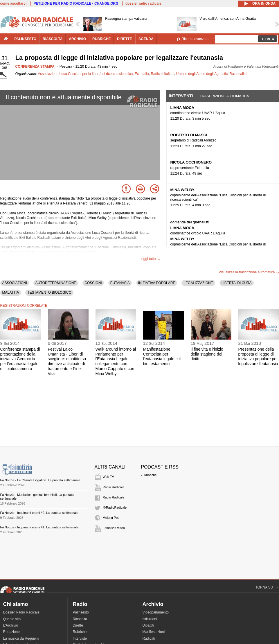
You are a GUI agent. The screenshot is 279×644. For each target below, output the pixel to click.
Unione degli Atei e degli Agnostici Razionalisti (212, 74)
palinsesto (26, 39)
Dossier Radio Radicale (21, 612)
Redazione (11, 632)
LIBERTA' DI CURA (237, 283)
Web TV (108, 477)
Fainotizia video (114, 528)
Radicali (149, 638)
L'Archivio (11, 625)
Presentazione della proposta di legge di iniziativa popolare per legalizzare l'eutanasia (258, 356)
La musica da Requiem (21, 638)
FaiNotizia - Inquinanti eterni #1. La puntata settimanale (39, 527)
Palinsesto (81, 612)
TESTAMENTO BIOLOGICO (49, 293)
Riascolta (80, 619)
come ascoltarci (14, 3)
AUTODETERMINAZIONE (56, 283)
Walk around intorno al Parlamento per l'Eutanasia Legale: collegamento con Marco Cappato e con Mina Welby (116, 361)
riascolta (53, 39)
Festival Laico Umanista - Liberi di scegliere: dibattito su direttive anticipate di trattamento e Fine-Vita (67, 361)
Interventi (181, 96)
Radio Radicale (114, 487)
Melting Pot (111, 518)
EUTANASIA (120, 283)
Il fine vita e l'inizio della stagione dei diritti (207, 354)
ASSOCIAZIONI (15, 283)
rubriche (101, 39)
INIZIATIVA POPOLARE (157, 283)
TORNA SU (264, 587)
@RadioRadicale (115, 507)
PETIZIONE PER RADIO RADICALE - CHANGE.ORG (76, 3)
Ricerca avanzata (195, 39)
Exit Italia (142, 74)
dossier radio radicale (143, 3)
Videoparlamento (156, 612)
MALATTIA (11, 293)
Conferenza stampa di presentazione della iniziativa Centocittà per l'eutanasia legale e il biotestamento (20, 359)
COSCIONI (93, 283)
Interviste (80, 638)
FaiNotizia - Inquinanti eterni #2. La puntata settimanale (39, 513)
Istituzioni (150, 619)
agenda (146, 39)
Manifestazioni (154, 632)
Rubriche (150, 475)
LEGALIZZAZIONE (198, 283)
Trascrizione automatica (224, 96)
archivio (77, 39)
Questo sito (12, 619)
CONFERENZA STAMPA (35, 67)
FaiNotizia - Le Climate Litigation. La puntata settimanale (40, 480)
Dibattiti (148, 625)
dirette (124, 39)
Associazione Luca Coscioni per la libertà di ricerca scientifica (85, 74)
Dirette (78, 625)
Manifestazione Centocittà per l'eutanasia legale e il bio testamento (162, 356)
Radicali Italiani (162, 74)
